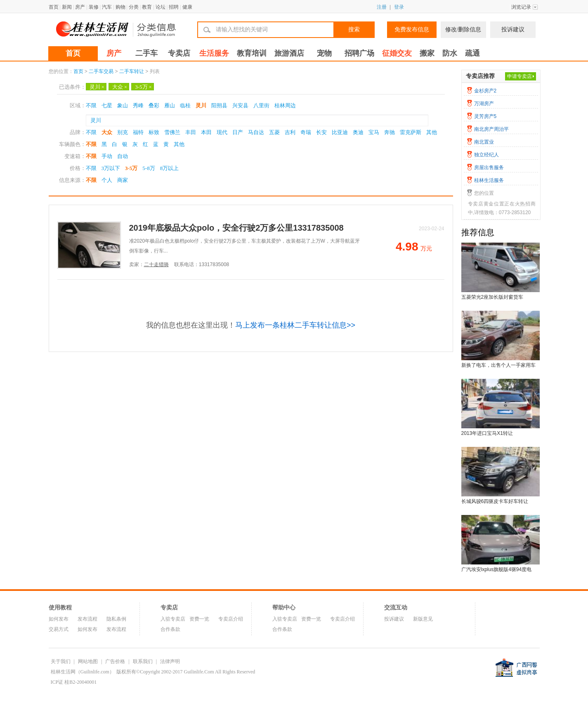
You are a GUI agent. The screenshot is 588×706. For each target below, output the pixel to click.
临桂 (185, 105)
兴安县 (240, 105)
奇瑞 (306, 132)
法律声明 (170, 661)
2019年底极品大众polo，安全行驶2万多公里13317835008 (236, 228)
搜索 (354, 30)
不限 (91, 105)
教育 (147, 7)
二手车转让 (132, 71)
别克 (123, 132)
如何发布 (59, 619)
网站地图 (88, 661)
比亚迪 (340, 132)
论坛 (161, 7)
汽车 (107, 7)
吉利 (290, 132)
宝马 (374, 132)
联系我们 (143, 661)
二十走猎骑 (156, 264)
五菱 (274, 132)
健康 (187, 7)
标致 (154, 132)
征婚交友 (397, 53)
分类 (134, 7)
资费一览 (199, 619)
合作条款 (170, 629)
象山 (123, 105)
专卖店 (179, 53)
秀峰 (138, 105)
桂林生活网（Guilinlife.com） (83, 672)
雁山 (170, 105)
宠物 (324, 53)
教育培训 (252, 53)
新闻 (67, 7)
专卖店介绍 (231, 619)
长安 (321, 132)
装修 (94, 7)
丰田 (191, 132)
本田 (206, 132)
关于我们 (61, 661)
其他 (432, 132)
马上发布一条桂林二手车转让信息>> (295, 325)
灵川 (97, 87)
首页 (54, 7)
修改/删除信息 (463, 30)
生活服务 (214, 53)
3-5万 (143, 87)
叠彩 (154, 105)
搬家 (427, 53)
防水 (450, 53)
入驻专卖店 (173, 619)
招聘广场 (359, 53)
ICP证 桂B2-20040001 (74, 682)
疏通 (472, 53)
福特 (138, 132)
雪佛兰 (172, 132)
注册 (382, 7)
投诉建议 (513, 30)
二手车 (146, 53)
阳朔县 (219, 105)
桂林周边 (285, 105)
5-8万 (149, 168)
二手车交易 (101, 71)
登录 (399, 7)
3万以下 (111, 168)
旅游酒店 (289, 53)
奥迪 (358, 132)
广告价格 (115, 661)
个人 (107, 180)
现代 (222, 132)
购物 (120, 7)
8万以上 (170, 168)
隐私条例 (116, 619)
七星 (107, 105)
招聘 (174, 7)
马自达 (256, 132)
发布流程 (87, 619)
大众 (120, 87)
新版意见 (423, 619)
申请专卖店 (520, 76)
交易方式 (59, 629)
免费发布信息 (412, 30)
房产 (80, 7)
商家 (123, 180)
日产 (238, 132)
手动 (107, 156)
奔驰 (390, 132)
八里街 (261, 105)
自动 (123, 156)
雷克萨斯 (411, 132)
